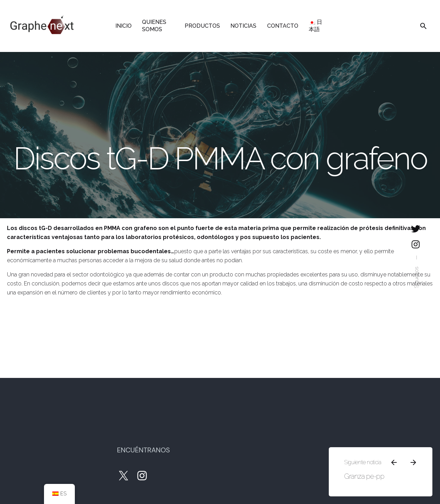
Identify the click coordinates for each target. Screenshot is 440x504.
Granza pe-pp (363, 470)
